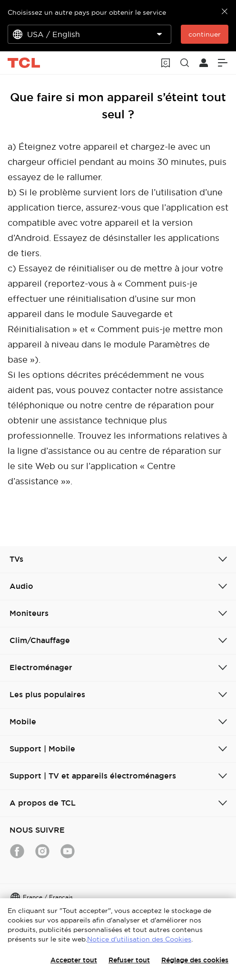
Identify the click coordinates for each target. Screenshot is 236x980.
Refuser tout (129, 960)
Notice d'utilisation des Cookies (139, 939)
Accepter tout (74, 960)
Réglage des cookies (195, 960)
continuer (205, 34)
